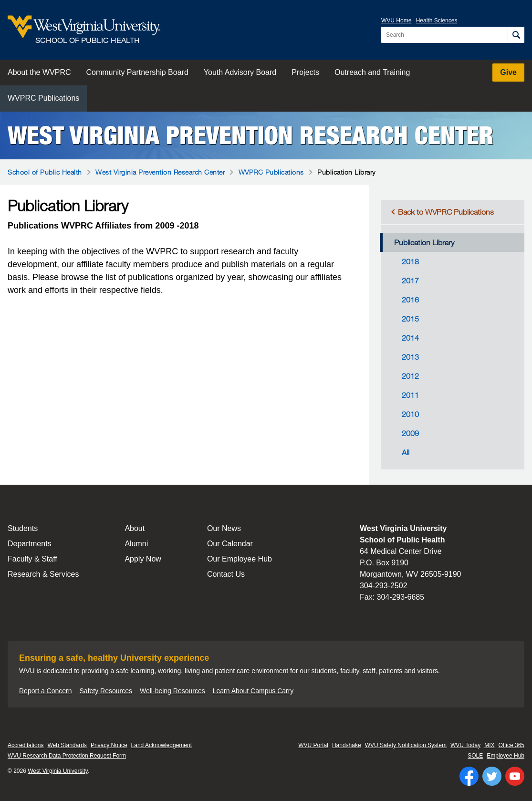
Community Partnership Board (137, 72)
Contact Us (226, 574)
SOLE (475, 756)
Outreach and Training (372, 72)
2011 (410, 395)
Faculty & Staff (32, 559)
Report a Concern (46, 691)
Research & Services (43, 574)
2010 (410, 414)
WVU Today (465, 745)
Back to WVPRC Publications (446, 212)
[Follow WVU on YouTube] (515, 776)
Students (23, 528)
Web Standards (67, 745)
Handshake (347, 745)
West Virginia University (57, 771)
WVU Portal (313, 745)
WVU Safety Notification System (406, 745)
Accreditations (26, 745)
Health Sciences (437, 21)
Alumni (136, 544)
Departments (30, 544)
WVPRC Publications (43, 98)
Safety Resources (106, 691)
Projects (305, 72)
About (135, 528)
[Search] (516, 35)
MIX (489, 745)
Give (508, 72)
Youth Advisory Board (240, 72)
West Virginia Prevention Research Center (250, 135)
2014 (410, 338)
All (406, 452)
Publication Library (424, 242)
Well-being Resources (172, 691)
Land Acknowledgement (162, 745)
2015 (410, 319)
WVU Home (396, 21)
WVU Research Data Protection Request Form (67, 756)
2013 (410, 357)
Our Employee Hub (240, 559)
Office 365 (511, 745)
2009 (410, 433)
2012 (410, 376)
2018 (410, 261)
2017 (410, 281)
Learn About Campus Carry (253, 691)
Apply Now (143, 559)
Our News (224, 528)
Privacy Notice (109, 745)
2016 (410, 300)
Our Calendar (230, 544)
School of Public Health (45, 172)
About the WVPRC (39, 72)
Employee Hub (506, 756)
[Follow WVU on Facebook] (469, 776)
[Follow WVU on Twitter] (492, 776)
